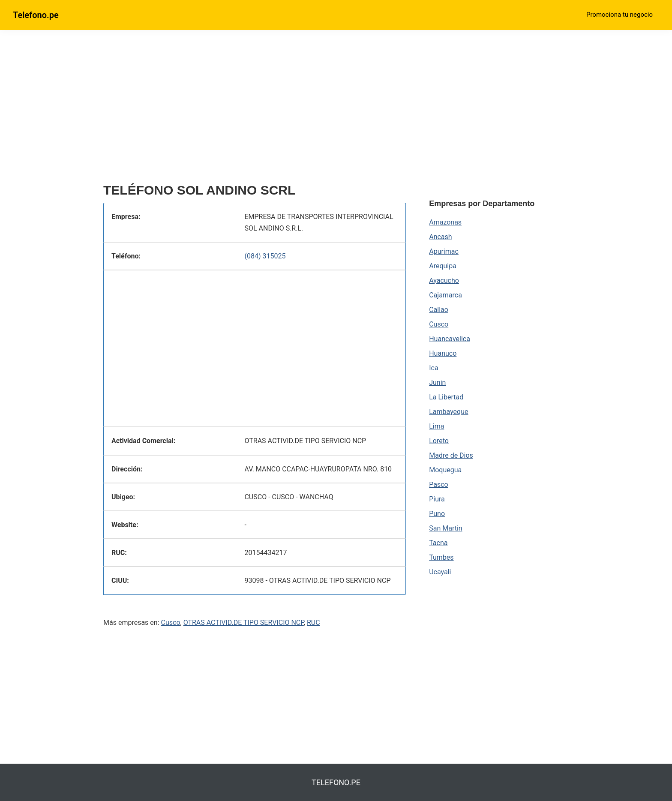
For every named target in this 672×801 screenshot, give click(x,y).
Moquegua (445, 470)
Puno (437, 514)
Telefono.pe (36, 15)
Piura (437, 499)
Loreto (439, 441)
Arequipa (443, 266)
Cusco (171, 622)
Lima (436, 426)
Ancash (440, 237)
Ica (433, 368)
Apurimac (444, 251)
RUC (313, 622)
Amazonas (445, 222)
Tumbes (441, 557)
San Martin (445, 528)
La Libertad (446, 397)
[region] (255, 110)
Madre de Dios (451, 455)
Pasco (438, 484)
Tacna (438, 543)
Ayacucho (444, 280)
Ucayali (440, 572)
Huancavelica (450, 339)
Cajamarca (445, 295)
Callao (439, 310)
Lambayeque (448, 412)
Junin (437, 382)
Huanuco (443, 353)
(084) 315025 (265, 256)
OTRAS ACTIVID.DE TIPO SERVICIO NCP (244, 622)
